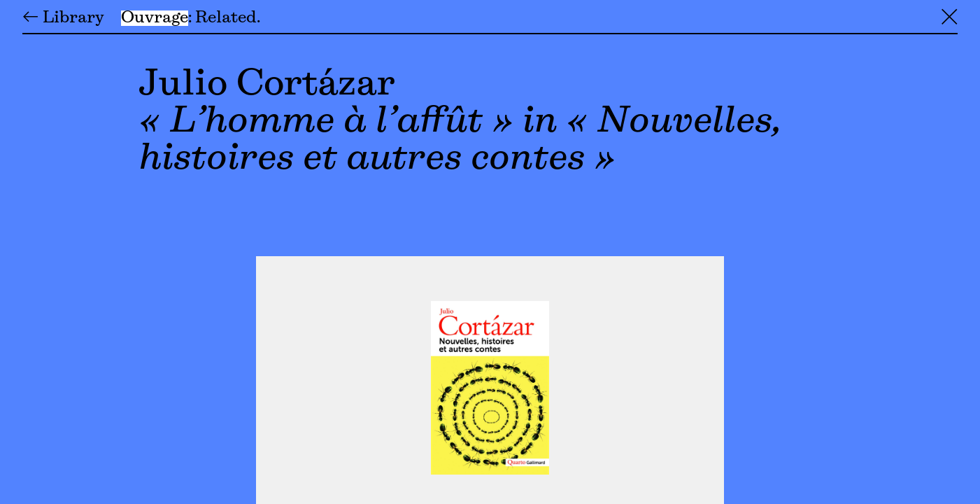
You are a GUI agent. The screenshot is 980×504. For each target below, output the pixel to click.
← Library (63, 18)
